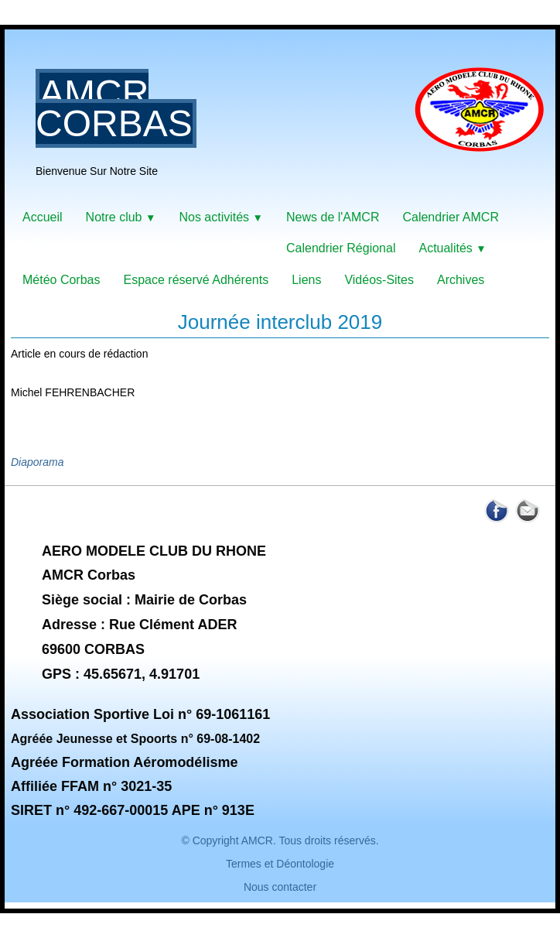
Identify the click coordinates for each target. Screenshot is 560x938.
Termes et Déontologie (280, 864)
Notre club (121, 217)
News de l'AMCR (333, 217)
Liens (306, 280)
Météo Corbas (61, 280)
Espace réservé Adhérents (196, 280)
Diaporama (37, 462)
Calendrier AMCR (450, 217)
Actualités (452, 248)
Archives (461, 280)
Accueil (43, 217)
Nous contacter (280, 887)
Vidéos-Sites (379, 280)
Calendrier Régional (341, 248)
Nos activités (221, 217)
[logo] (296, 122)
